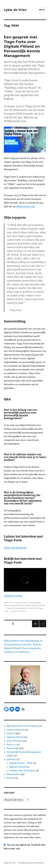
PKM (35, 608)
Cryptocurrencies (16, 730)
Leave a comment (19, 611)
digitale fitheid (26, 608)
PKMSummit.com (25, 206)
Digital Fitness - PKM (24, 603)
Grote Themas (14, 741)
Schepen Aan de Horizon (22, 770)
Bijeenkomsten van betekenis (22, 726)
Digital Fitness (13, 608)
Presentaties (13, 774)
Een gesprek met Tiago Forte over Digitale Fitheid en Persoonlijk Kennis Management (22, 46)
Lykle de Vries (15, 10)
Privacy (10, 778)
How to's (11, 745)
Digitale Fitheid (15, 737)
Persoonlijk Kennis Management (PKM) (28, 605)
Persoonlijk (13, 748)
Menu (42, 10)
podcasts (11, 759)
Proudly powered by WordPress (31, 863)
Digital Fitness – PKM (21, 763)
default (10, 733)
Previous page (35, 627)
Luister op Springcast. (15, 548)
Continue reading (13, 596)
